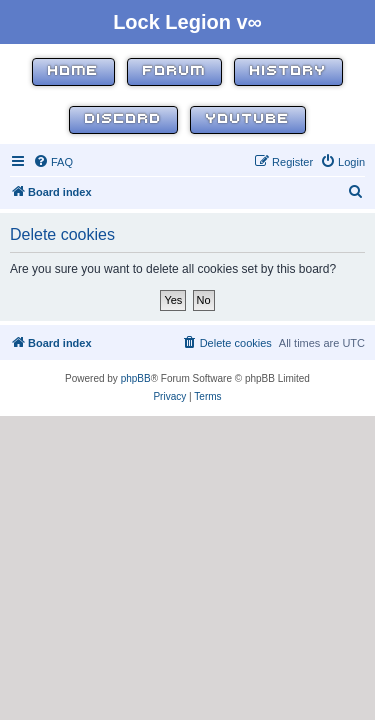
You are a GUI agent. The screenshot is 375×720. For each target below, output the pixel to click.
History (288, 71)
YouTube (248, 119)
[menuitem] (53, 162)
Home (73, 71)
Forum (174, 71)
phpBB (136, 378)
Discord (123, 119)
